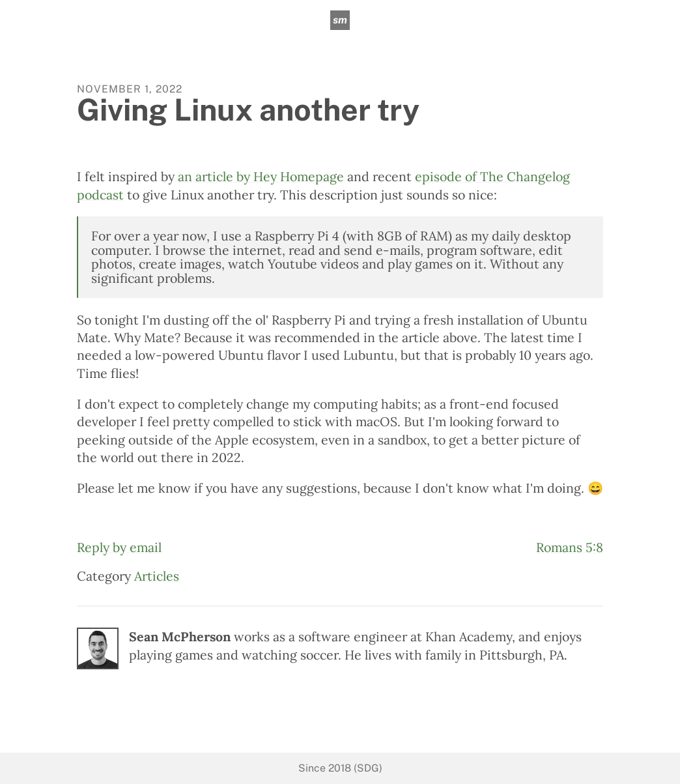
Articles (157, 576)
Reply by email (119, 547)
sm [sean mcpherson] (340, 20)
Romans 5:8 (570, 547)
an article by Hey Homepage (261, 176)
